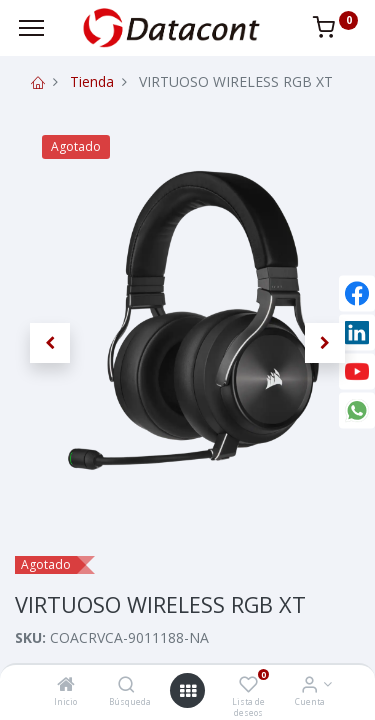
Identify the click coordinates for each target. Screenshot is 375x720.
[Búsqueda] (126, 685)
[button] (50, 343)
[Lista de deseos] (248, 685)
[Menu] (31, 28)
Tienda (92, 81)
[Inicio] (66, 685)
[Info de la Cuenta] (309, 685)
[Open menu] (188, 691)
